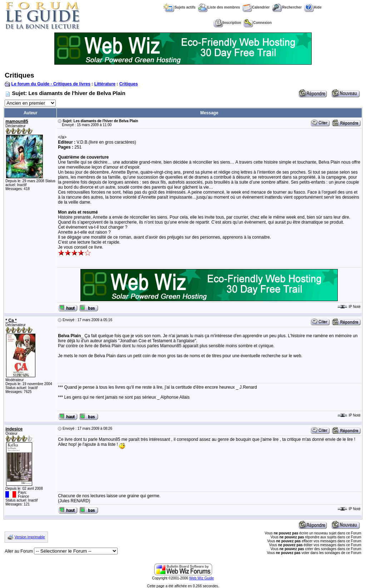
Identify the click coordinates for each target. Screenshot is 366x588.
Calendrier (256, 7)
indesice (14, 429)
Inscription (227, 23)
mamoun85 (17, 121)
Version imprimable (30, 537)
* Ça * (11, 320)
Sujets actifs (179, 7)
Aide (313, 7)
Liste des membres (219, 7)
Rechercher (287, 7)
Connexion (258, 23)
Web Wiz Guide (201, 578)
